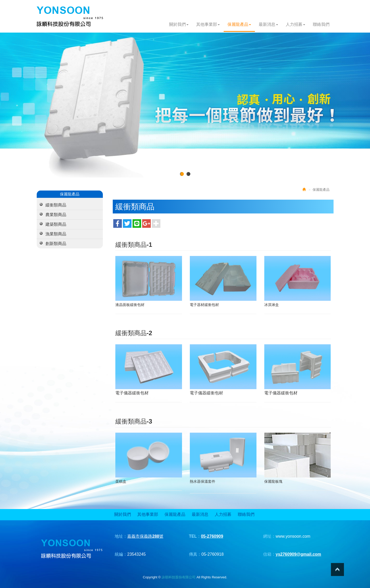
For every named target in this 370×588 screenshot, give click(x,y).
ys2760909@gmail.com (299, 554)
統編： (121, 554)
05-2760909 (212, 536)
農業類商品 (56, 215)
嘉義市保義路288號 (145, 536)
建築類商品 (56, 224)
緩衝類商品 (56, 205)
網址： (269, 536)
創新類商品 (56, 244)
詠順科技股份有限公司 (70, 17)
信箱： (269, 554)
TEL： (195, 536)
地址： (121, 536)
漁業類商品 (56, 234)
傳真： (195, 554)
